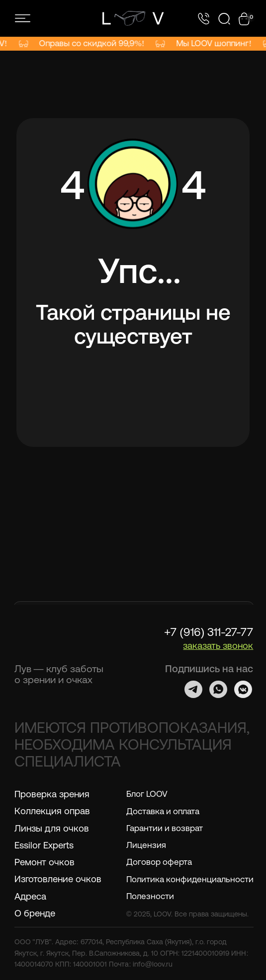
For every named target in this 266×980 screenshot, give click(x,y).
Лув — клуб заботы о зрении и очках (59, 674)
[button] (218, 646)
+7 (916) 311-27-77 (209, 632)
